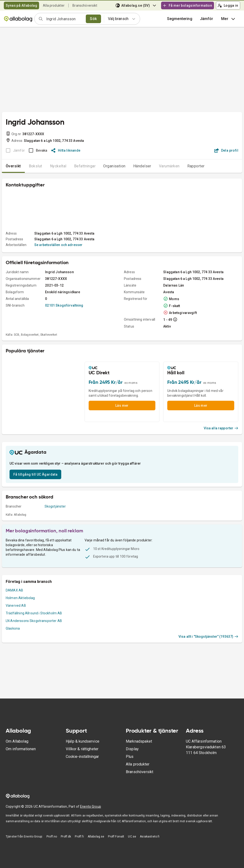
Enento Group (91, 806)
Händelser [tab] (142, 166)
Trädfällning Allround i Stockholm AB (34, 613)
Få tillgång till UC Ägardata (35, 474)
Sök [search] (93, 19)
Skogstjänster (55, 506)
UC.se (132, 837)
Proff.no (52, 837)
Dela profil (226, 150)
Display (132, 749)
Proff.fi (79, 837)
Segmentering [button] (180, 19)
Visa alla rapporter (221, 428)
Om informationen (21, 749)
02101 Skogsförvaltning (64, 305)
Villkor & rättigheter (82, 749)
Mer (229, 19)
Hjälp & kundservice (83, 741)
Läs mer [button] (122, 406)
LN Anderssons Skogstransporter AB (34, 621)
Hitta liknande (66, 150)
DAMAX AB (14, 590)
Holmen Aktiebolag (20, 598)
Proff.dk (66, 837)
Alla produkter (54, 5)
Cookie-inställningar (82, 757)
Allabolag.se (96, 837)
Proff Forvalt (116, 837)
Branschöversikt (85, 5)
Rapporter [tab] (196, 166)
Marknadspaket (139, 741)
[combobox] (64, 19)
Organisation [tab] (114, 166)
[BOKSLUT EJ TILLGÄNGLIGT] (14, 150)
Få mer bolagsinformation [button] (187, 5)
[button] (207, 19)
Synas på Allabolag (21, 5)
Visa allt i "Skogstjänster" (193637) (208, 637)
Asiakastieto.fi (150, 837)
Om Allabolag (17, 741)
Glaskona (13, 628)
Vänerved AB (16, 606)
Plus (130, 757)
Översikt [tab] (13, 166)
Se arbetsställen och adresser (58, 245)
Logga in (228, 5)
